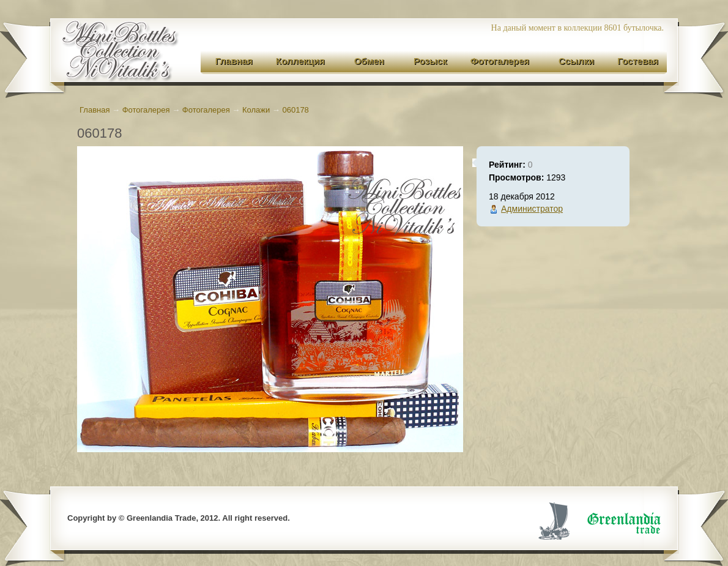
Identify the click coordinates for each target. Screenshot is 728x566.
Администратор (532, 209)
